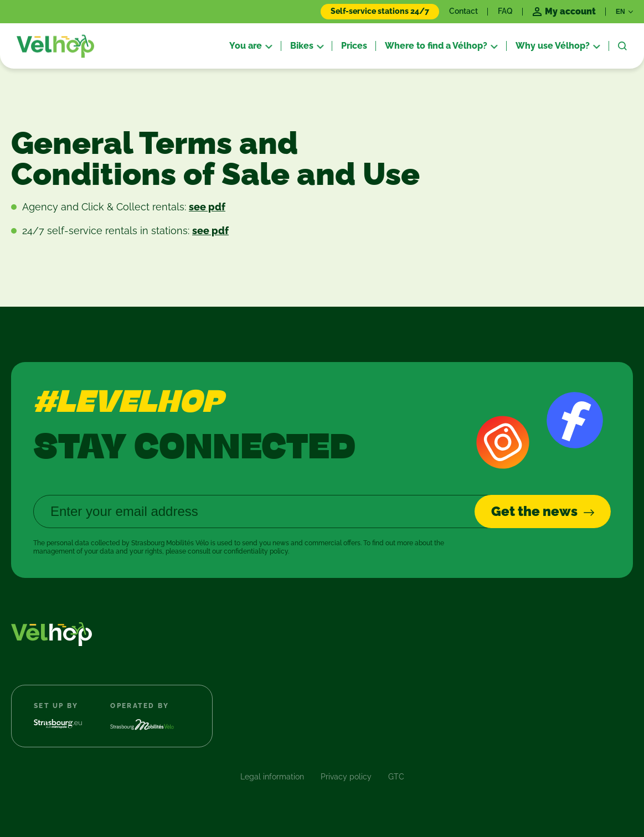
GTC (396, 777)
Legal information (272, 777)
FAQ (505, 11)
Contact (463, 11)
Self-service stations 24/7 (380, 11)
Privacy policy (346, 777)
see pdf (207, 207)
